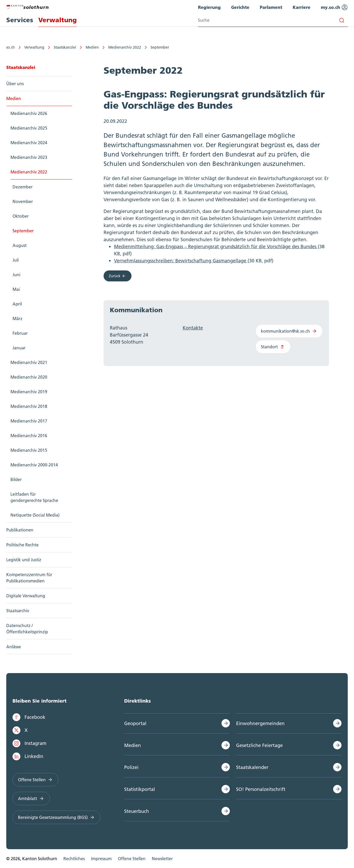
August (20, 245)
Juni (16, 275)
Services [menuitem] (20, 20)
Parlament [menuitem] (271, 7)
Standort (273, 347)
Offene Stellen (35, 780)
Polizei (131, 767)
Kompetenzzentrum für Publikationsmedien (29, 578)
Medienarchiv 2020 (29, 377)
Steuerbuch (137, 811)
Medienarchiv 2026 (29, 113)
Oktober (21, 216)
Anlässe (14, 647)
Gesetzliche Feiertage (259, 745)
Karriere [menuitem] (302, 7)
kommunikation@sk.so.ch (289, 331)
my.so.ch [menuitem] (334, 7)
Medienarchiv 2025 (29, 128)
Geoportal (135, 723)
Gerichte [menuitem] (240, 7)
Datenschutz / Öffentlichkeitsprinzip (27, 629)
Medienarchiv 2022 (125, 47)
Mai (16, 289)
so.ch (11, 47)
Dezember (23, 187)
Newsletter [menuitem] (162, 859)
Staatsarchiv (18, 611)
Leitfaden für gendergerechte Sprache (34, 497)
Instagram (29, 743)
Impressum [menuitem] (101, 859)
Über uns (15, 84)
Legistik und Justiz (24, 560)
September (160, 47)
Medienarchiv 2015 (29, 450)
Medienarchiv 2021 (29, 362)
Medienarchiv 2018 (29, 406)
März (17, 319)
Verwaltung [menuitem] (58, 20)
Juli (16, 260)
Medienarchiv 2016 (29, 436)
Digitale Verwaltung (26, 596)
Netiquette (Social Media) (35, 515)
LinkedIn (28, 756)
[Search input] (273, 20)
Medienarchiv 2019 (29, 392)
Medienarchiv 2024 (29, 143)
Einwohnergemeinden (260, 723)
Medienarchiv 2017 (29, 421)
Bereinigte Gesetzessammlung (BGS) (56, 817)
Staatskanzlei (65, 47)
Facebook (29, 717)
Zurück (118, 276)
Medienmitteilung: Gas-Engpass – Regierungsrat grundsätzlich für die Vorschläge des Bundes (216, 247)
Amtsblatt (31, 798)
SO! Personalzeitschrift (261, 789)
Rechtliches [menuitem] (74, 859)
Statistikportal (140, 789)
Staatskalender (252, 767)
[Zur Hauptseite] (27, 6)
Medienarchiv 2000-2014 (34, 465)
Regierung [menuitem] (209, 7)
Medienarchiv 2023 (29, 157)
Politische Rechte (22, 545)
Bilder (16, 479)
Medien (92, 47)
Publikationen (20, 530)
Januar (19, 348)
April (17, 304)
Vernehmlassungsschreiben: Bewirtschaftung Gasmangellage (181, 261)
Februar (20, 333)
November (23, 201)
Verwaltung (34, 47)
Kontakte (193, 328)
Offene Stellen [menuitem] (132, 859)
